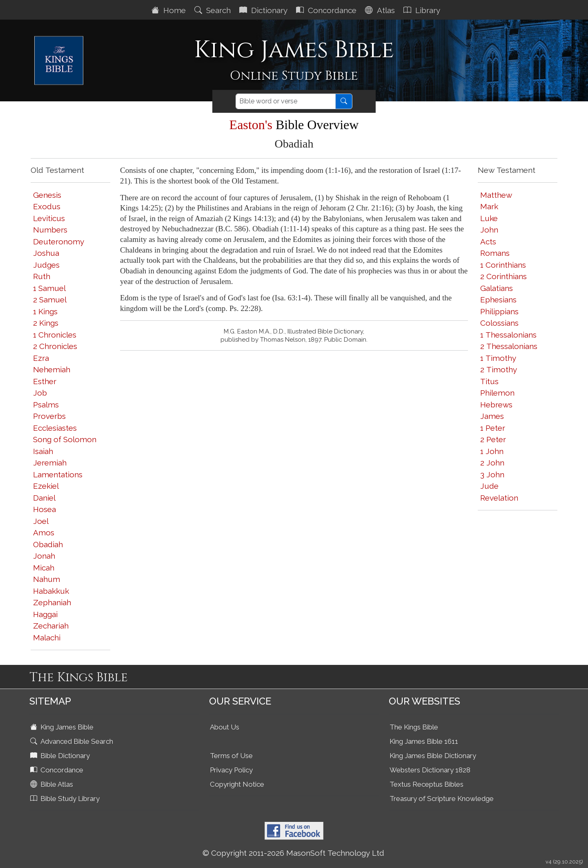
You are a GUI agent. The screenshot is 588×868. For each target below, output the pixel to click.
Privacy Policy (231, 770)
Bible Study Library (66, 799)
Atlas (381, 10)
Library (423, 10)
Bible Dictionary (61, 756)
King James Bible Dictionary (433, 756)
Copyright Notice (237, 784)
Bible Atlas (52, 784)
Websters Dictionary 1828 (430, 770)
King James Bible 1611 (424, 741)
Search (214, 10)
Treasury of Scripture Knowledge (442, 799)
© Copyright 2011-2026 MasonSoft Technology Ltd (293, 853)
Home (170, 10)
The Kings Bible (414, 727)
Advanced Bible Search (72, 741)
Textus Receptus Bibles (427, 784)
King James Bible (63, 727)
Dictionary (264, 10)
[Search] (286, 101)
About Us (225, 727)
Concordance (327, 10)
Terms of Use (231, 756)
